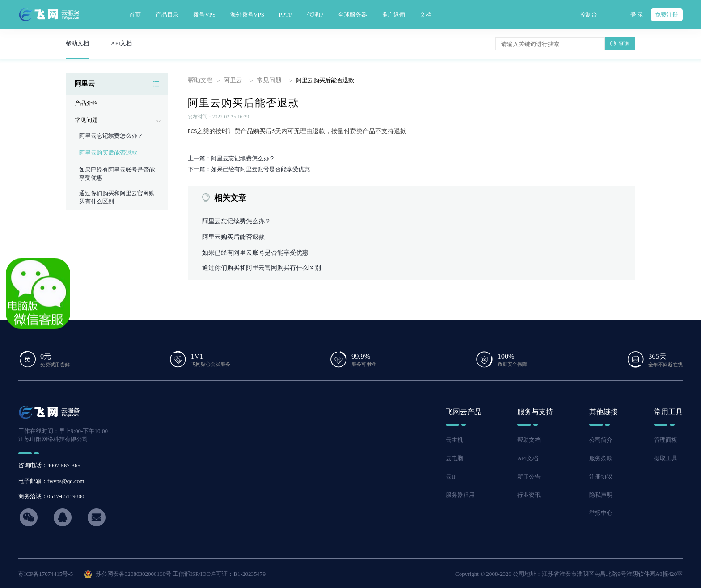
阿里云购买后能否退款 (108, 153)
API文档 (528, 457)
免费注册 (667, 15)
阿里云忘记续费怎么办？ (111, 136)
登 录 (637, 15)
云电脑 (454, 457)
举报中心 (601, 512)
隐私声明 (601, 493)
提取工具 (666, 457)
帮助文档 (199, 80)
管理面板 (666, 439)
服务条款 (601, 457)
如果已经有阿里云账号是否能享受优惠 (251, 252)
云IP (451, 475)
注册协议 (601, 475)
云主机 (454, 439)
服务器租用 (460, 493)
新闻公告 (529, 475)
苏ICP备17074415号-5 (46, 573)
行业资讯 (529, 493)
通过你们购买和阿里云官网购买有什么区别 (257, 267)
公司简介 (601, 439)
